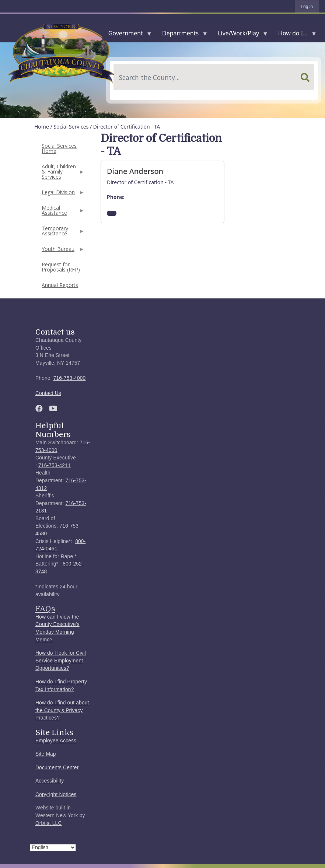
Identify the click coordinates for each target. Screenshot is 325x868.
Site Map (46, 754)
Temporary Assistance (62, 233)
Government (127, 35)
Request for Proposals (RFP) (61, 267)
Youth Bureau (62, 251)
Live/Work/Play (240, 35)
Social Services (71, 127)
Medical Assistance (62, 212)
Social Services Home (59, 148)
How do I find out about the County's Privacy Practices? (62, 710)
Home (42, 127)
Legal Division (62, 194)
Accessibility (50, 781)
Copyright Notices (56, 794)
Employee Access (56, 741)
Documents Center (57, 768)
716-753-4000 (70, 378)
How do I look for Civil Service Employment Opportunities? (61, 661)
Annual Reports (60, 285)
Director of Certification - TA (127, 127)
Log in (307, 7)
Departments (182, 35)
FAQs (45, 609)
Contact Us (48, 393)
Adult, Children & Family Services (62, 174)
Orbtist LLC (49, 823)
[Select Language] (53, 848)
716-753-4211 (55, 465)
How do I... (294, 35)
